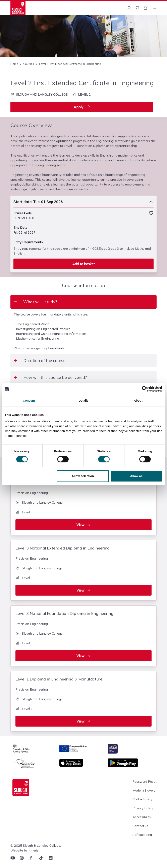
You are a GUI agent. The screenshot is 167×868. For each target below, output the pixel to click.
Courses (26, 64)
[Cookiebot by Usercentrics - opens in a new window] (145, 389)
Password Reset (145, 781)
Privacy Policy (143, 808)
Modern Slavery (144, 790)
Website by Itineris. (25, 850)
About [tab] (138, 400)
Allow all (136, 476)
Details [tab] (83, 400)
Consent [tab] (29, 400)
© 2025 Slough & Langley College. (36, 845)
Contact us (140, 826)
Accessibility (142, 817)
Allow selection (83, 476)
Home (14, 64)
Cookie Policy (142, 799)
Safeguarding (142, 835)
